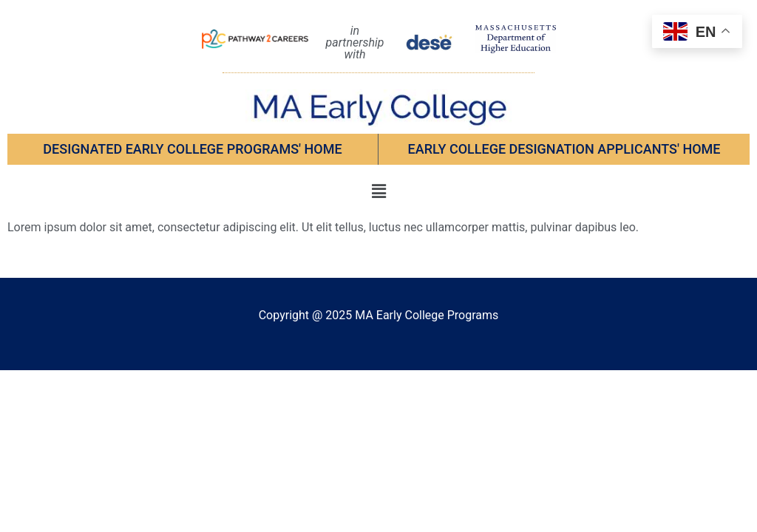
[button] (378, 191)
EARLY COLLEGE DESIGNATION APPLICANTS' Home (564, 149)
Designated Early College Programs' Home (192, 149)
